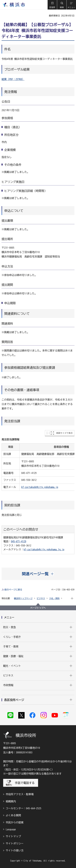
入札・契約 (54, 598)
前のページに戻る (13, 590)
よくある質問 (13, 815)
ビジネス (41, 598)
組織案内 (11, 801)
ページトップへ (38, 608)
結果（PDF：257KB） (13, 79)
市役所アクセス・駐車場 (20, 794)
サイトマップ (13, 836)
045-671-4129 (19, 541)
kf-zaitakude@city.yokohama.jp (40, 487)
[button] (52, 5)
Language (11, 829)
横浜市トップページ (23, 598)
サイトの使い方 (15, 850)
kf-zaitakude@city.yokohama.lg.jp (44, 549)
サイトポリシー (15, 843)
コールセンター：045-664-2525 (23, 808)
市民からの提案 (15, 822)
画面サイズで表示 (64, 433)
